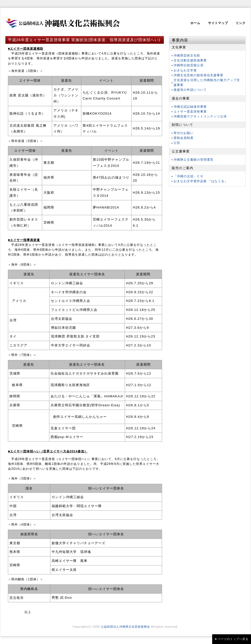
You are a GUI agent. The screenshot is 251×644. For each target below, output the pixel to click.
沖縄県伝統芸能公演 (189, 65)
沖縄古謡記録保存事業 (190, 107)
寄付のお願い (184, 133)
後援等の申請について (190, 90)
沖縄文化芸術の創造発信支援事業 (198, 75)
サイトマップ (218, 23)
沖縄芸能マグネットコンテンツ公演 (200, 116)
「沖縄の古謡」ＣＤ (189, 176)
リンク (241, 23)
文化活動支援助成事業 (190, 60)
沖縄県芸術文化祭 (187, 56)
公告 (177, 143)
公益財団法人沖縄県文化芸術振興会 (125, 627)
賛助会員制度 (184, 138)
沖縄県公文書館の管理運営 (193, 160)
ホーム (195, 23)
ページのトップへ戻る (233, 639)
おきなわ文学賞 (185, 70)
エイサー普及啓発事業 (190, 112)
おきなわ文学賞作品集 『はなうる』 (201, 181)
